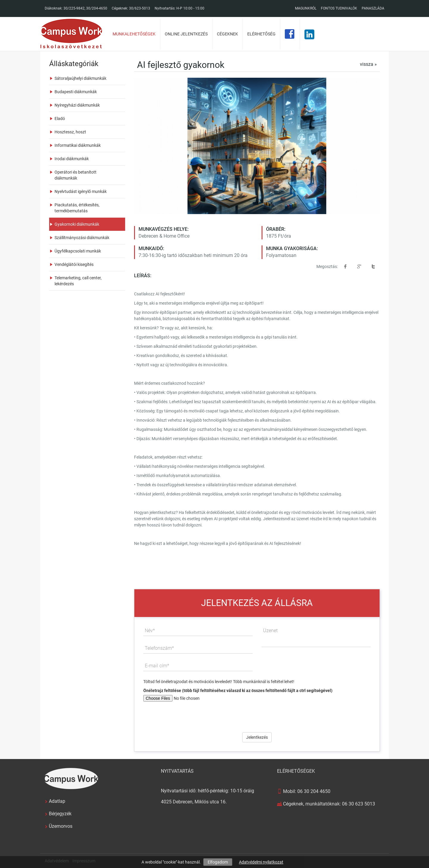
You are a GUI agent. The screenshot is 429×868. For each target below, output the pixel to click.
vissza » (368, 64)
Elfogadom (218, 862)
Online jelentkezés (186, 34)
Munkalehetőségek (134, 34)
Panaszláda (373, 8)
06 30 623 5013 (359, 804)
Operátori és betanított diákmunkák (76, 175)
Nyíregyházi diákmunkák (77, 105)
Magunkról (306, 8)
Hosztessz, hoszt (70, 132)
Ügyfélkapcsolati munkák (78, 251)
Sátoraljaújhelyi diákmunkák (80, 78)
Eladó (60, 119)
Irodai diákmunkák (72, 159)
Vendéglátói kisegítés (74, 264)
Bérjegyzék (60, 814)
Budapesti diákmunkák (76, 92)
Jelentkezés (257, 737)
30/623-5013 (140, 8)
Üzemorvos (61, 826)
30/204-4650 (97, 8)
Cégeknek (227, 34)
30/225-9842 (74, 8)
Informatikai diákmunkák (78, 145)
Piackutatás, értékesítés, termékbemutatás (77, 208)
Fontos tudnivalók (339, 8)
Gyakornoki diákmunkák (77, 224)
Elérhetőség (261, 34)
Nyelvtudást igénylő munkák (81, 191)
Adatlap (57, 801)
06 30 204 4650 (314, 791)
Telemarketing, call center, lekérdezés (78, 281)
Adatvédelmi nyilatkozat (261, 862)
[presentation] (257, 715)
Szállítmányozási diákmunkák (82, 238)
